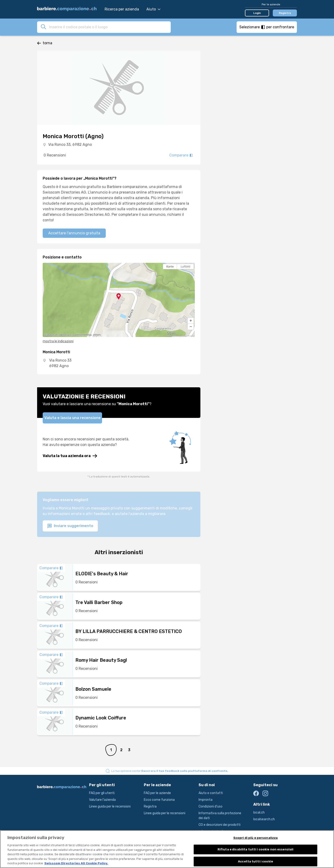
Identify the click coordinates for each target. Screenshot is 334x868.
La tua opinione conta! (170, 771)
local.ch (259, 812)
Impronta (206, 800)
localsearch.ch (264, 819)
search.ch (52, 335)
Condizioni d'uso (210, 806)
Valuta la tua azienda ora (70, 456)
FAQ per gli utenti (102, 793)
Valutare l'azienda (102, 800)
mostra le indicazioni (58, 341)
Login (257, 13)
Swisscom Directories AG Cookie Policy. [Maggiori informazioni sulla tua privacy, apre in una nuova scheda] (76, 864)
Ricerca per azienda (122, 9)
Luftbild (185, 266)
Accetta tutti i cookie (255, 862)
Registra (285, 13)
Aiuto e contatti (211, 793)
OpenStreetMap (82, 335)
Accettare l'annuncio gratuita (74, 233)
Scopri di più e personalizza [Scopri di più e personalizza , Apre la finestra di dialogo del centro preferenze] (256, 839)
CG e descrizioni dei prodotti (220, 825)
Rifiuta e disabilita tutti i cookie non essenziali (256, 851)
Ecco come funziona (159, 800)
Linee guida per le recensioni (110, 806)
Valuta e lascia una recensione (72, 418)
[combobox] (109, 27)
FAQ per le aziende (157, 793)
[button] (191, 321)
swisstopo (65, 335)
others (97, 335)
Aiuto (153, 9)
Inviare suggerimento (70, 526)
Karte (170, 266)
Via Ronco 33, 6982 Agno (70, 145)
